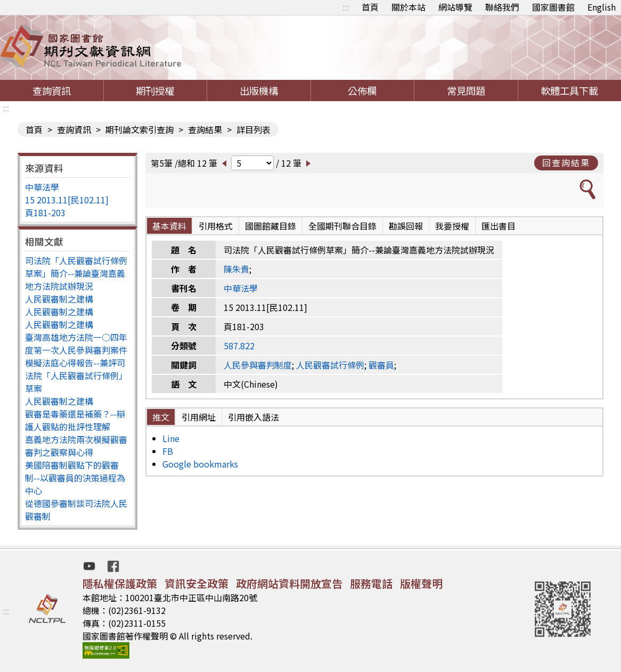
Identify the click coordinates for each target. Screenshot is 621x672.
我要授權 (452, 226)
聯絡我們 (502, 7)
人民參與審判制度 (258, 365)
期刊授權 (155, 91)
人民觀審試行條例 (330, 365)
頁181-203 (45, 212)
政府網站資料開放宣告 (289, 583)
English (602, 7)
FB (168, 451)
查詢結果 (205, 129)
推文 (161, 417)
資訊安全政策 (197, 583)
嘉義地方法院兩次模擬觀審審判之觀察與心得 (76, 446)
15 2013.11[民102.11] (67, 200)
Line (171, 438)
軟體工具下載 (569, 91)
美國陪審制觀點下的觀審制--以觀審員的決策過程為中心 (75, 478)
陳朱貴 (236, 269)
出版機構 (259, 91)
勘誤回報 (406, 226)
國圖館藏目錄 (271, 226)
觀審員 (381, 365)
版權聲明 (421, 583)
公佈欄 (362, 91)
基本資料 (169, 226)
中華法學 (42, 187)
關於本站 (408, 7)
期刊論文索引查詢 (140, 129)
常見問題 (466, 91)
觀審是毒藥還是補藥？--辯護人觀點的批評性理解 (75, 420)
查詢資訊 (52, 91)
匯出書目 (499, 226)
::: (346, 7)
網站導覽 (455, 7)
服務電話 (371, 583)
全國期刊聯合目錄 (342, 226)
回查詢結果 (566, 162)
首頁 (370, 7)
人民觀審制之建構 (59, 299)
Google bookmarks (200, 464)
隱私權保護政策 (120, 583)
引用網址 (199, 417)
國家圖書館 (553, 7)
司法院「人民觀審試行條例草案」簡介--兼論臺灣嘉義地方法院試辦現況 (76, 273)
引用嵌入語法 (254, 417)
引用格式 (216, 226)
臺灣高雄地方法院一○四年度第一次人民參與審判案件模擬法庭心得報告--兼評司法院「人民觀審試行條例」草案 (76, 363)
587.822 (239, 346)
